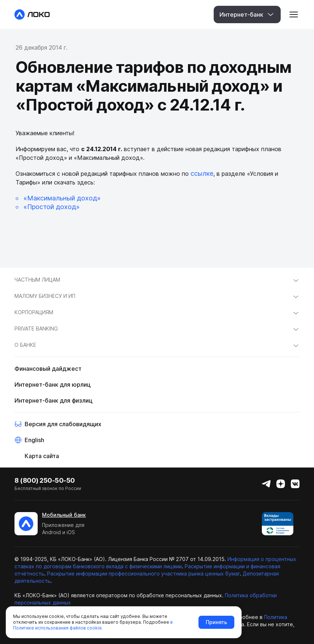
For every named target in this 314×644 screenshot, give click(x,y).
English (34, 440)
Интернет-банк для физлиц (53, 400)
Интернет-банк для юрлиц (53, 385)
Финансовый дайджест (48, 369)
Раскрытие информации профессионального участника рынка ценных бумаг (143, 574)
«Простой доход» (52, 207)
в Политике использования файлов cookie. (93, 625)
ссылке (202, 173)
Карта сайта (42, 456)
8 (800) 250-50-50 (45, 480)
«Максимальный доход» (62, 198)
